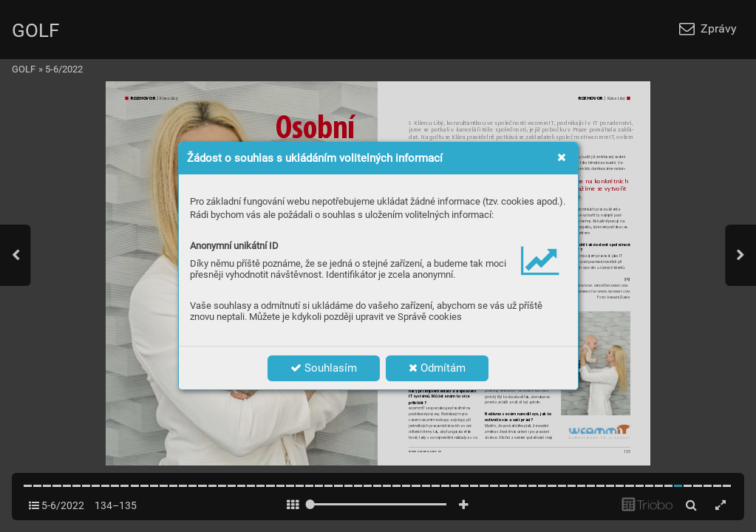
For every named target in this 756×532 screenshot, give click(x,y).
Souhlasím (324, 368)
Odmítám (437, 368)
